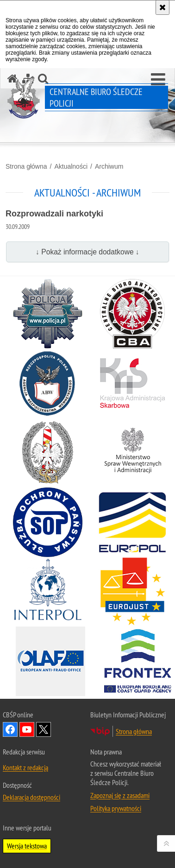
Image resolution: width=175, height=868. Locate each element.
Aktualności (71, 166)
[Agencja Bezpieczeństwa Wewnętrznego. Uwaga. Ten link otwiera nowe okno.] (48, 383)
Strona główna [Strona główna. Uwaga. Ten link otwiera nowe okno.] (134, 731)
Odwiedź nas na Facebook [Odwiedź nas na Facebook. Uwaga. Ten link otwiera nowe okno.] (10, 729)
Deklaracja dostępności (31, 797)
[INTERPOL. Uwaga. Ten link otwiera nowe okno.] (48, 592)
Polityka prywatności (116, 808)
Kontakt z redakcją (25, 767)
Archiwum (109, 166)
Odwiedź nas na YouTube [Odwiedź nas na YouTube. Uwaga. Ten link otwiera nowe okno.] (27, 729)
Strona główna (26, 166)
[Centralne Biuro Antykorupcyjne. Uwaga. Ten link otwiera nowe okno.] (132, 314)
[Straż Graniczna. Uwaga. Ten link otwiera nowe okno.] (48, 453)
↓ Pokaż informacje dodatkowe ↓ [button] (87, 252)
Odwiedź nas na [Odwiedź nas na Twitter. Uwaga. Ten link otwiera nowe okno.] (44, 729)
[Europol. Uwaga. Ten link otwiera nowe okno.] (132, 522)
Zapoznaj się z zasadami (120, 795)
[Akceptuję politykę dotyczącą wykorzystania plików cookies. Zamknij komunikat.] (162, 7)
